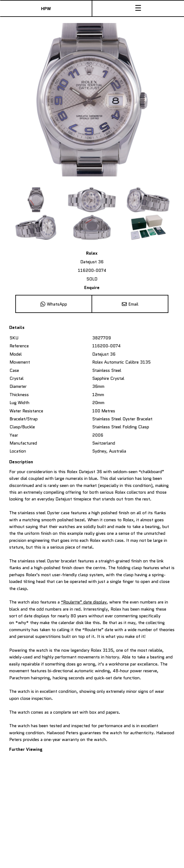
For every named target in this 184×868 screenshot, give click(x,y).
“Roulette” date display (84, 602)
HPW (46, 9)
